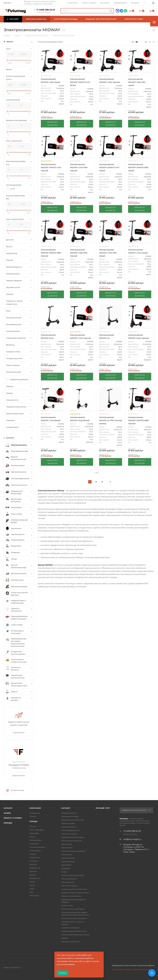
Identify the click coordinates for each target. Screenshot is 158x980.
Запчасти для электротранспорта (75, 935)
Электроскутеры (68, 823)
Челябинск (34, 844)
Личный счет (103, 808)
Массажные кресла (69, 886)
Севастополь (35, 857)
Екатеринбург (35, 840)
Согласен (63, 973)
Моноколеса (67, 855)
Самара (33, 854)
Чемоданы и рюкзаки (70, 942)
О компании (35, 813)
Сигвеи (64, 872)
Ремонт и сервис (13, 818)
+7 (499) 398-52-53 (45, 10)
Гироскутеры (67, 844)
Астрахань (34, 861)
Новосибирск (35, 851)
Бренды (8, 823)
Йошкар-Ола (35, 878)
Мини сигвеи (67, 848)
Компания (35, 808)
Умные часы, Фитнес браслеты (74, 889)
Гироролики (66, 865)
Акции (7, 813)
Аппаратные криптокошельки (74, 918)
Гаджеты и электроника (71, 896)
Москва (33, 826)
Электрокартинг (68, 858)
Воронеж (33, 871)
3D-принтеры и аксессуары (73, 909)
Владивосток (35, 868)
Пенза (32, 885)
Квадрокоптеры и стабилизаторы (75, 893)
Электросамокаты (69, 813)
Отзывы (33, 816)
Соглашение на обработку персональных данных (131, 970)
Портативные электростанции (74, 931)
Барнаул (33, 864)
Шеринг (65, 938)
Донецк (33, 875)
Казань (32, 837)
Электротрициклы (69, 827)
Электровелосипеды (70, 816)
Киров (32, 882)
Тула (31, 892)
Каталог (8, 808)
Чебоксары (34, 896)
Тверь (32, 889)
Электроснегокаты (69, 879)
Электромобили (68, 861)
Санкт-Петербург (37, 830)
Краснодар (34, 833)
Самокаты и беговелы (70, 928)
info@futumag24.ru (132, 839)
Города (33, 821)
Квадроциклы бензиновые (73, 837)
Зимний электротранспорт (73, 875)
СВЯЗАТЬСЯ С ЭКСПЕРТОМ (52, 124)
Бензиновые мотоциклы (71, 841)
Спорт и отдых (67, 905)
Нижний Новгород (37, 847)
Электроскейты (68, 882)
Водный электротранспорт (73, 820)
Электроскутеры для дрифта (73, 851)
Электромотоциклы (69, 834)
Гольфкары (66, 868)
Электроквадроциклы (71, 830)
